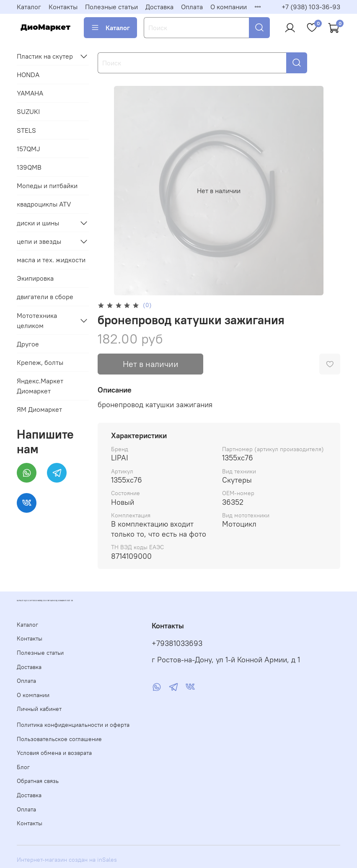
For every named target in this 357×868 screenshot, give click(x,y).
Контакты (63, 7)
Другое (28, 344)
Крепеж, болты (40, 362)
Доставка (159, 7)
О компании (229, 7)
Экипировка (35, 278)
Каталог (29, 7)
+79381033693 (177, 643)
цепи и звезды (39, 241)
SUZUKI (28, 111)
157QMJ (28, 149)
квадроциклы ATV (44, 204)
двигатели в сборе (45, 297)
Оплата (192, 7)
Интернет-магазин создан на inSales (67, 860)
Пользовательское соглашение (59, 739)
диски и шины (38, 223)
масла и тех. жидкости (51, 260)
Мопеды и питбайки (47, 186)
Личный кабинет (39, 709)
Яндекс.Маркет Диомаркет (40, 386)
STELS (26, 130)
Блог (23, 767)
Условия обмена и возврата (54, 753)
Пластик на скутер (45, 56)
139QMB (29, 167)
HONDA (28, 75)
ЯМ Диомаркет (39, 409)
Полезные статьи (111, 7)
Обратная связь (38, 781)
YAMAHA (30, 93)
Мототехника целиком (37, 320)
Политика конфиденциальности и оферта (73, 725)
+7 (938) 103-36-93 (311, 7)
